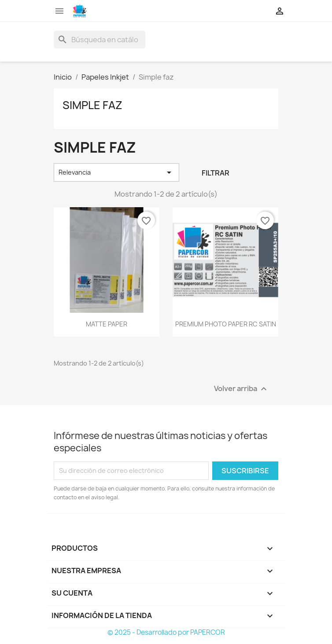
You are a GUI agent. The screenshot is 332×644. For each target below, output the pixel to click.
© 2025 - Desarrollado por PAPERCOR (166, 632)
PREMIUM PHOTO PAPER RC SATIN (226, 324)
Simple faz (92, 105)
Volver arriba (242, 389)
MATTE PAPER (107, 324)
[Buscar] (100, 40)
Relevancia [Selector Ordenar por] (116, 172)
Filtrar (216, 173)
